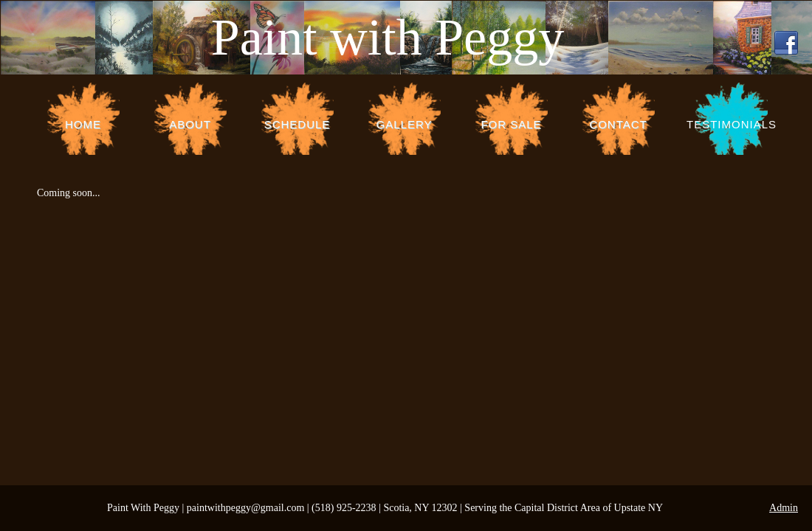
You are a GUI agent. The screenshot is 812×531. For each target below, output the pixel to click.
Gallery (405, 124)
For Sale (511, 124)
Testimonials (732, 124)
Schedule (297, 124)
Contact (618, 124)
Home (83, 124)
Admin (784, 508)
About (190, 124)
